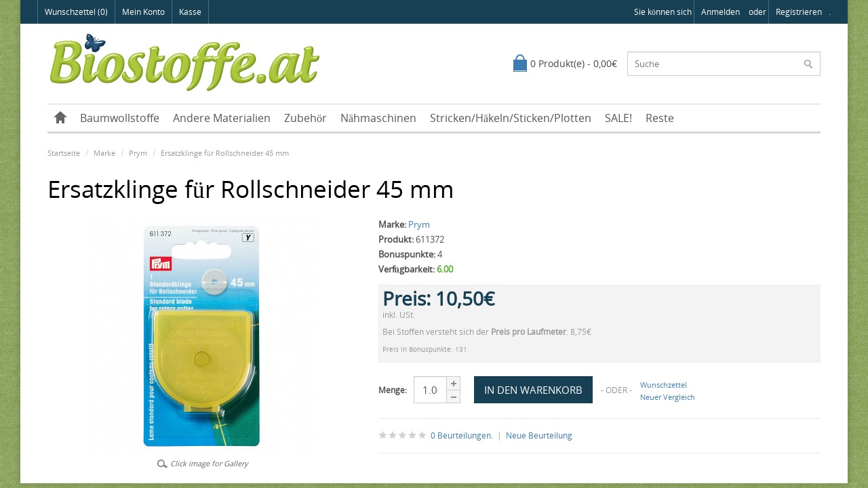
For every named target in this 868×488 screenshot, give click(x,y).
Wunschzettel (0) (76, 12)
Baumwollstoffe (120, 118)
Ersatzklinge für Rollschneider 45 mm (225, 153)
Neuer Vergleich (668, 397)
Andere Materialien (222, 118)
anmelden (721, 12)
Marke (104, 153)
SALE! (618, 118)
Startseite (64, 153)
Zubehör (305, 118)
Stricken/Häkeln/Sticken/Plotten (511, 118)
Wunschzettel (664, 385)
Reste (660, 118)
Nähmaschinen (378, 118)
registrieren (799, 12)
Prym (138, 153)
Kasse (190, 12)
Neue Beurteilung (539, 435)
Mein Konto (143, 12)
